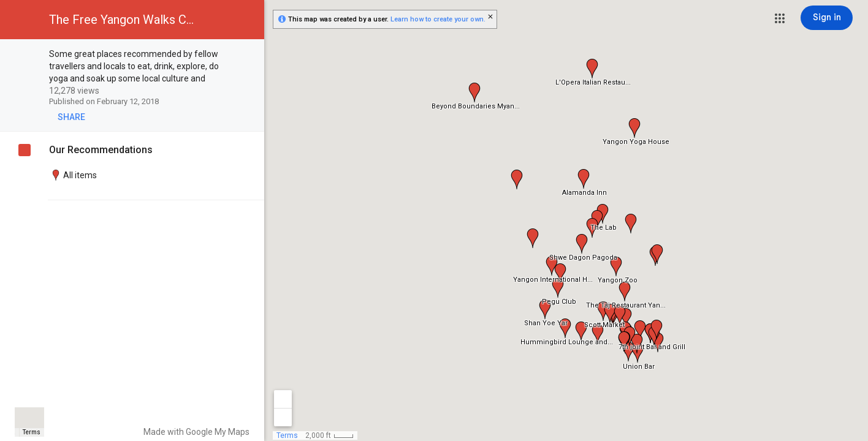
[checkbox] (249, 55)
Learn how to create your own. (438, 19)
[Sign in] (827, 18)
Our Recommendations (101, 150)
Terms (287, 435)
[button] (780, 18)
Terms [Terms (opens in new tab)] (32, 432)
